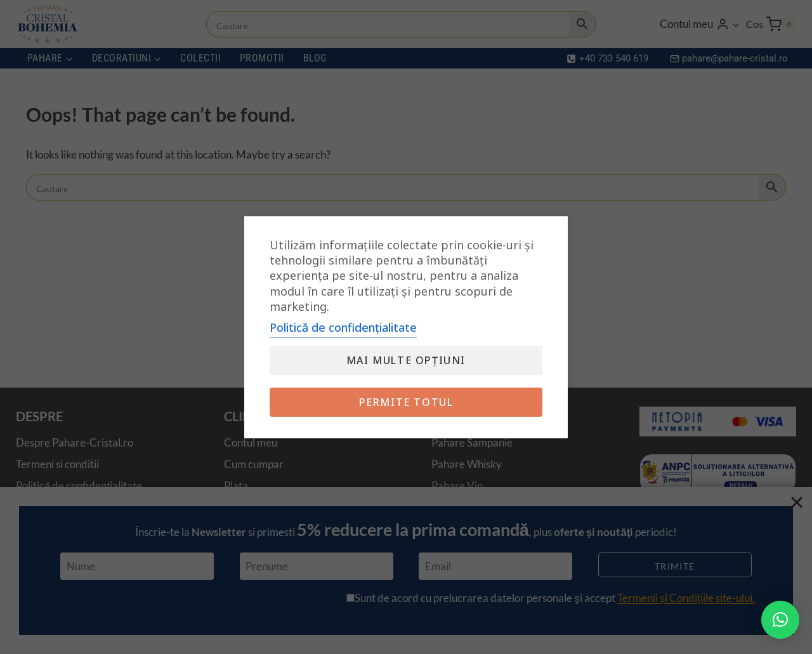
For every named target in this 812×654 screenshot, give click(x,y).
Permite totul (406, 402)
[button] (780, 620)
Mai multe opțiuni (406, 360)
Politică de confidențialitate (343, 327)
